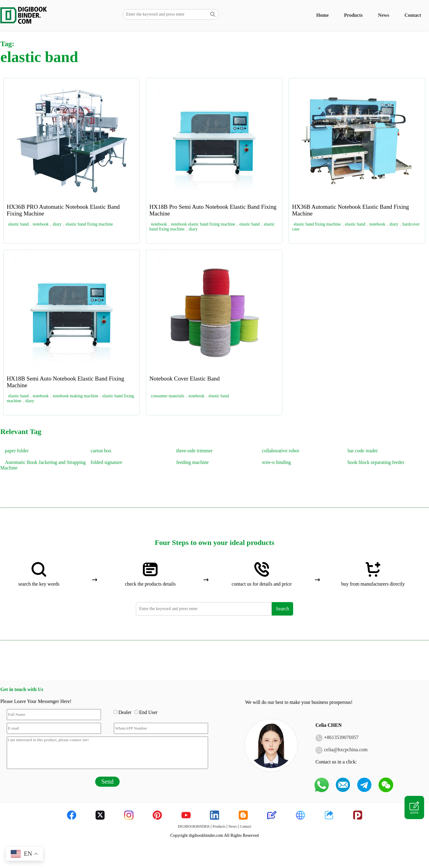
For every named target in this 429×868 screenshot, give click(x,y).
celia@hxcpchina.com (346, 750)
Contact (413, 15)
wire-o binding (276, 462)
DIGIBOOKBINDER (194, 826)
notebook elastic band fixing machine (203, 224)
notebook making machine (76, 396)
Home (322, 15)
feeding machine (192, 462)
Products (353, 15)
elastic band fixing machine (89, 224)
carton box (101, 451)
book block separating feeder (376, 462)
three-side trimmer (194, 451)
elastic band (18, 224)
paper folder (17, 451)
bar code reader (363, 451)
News (383, 15)
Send (107, 782)
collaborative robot (280, 451)
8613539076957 (343, 737)
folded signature (106, 462)
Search (282, 609)
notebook (41, 224)
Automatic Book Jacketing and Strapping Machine (43, 465)
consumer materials (168, 396)
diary (57, 224)
